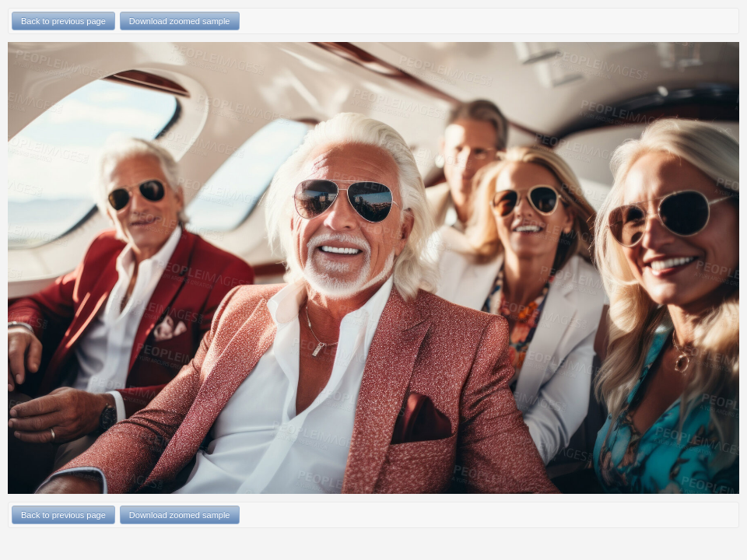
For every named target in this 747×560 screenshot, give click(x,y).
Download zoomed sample (180, 21)
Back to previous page (63, 21)
